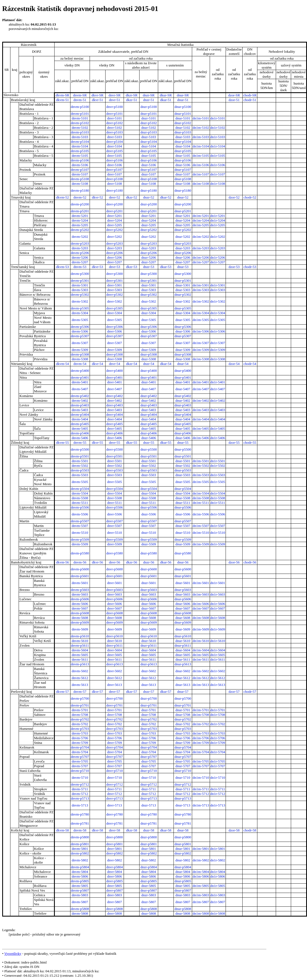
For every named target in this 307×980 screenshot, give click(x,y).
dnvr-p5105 (115, 151)
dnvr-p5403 (115, 405)
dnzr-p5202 (149, 230)
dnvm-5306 (80, 331)
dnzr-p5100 (149, 107)
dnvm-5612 (80, 678)
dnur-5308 (183, 359)
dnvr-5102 (115, 128)
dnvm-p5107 (80, 170)
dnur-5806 (183, 876)
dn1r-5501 (218, 461)
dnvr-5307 (115, 343)
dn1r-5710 (218, 777)
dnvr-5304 (115, 313)
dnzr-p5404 (149, 414)
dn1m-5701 (201, 710)
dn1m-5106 (201, 165)
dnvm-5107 (80, 174)
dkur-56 (166, 562)
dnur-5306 (183, 331)
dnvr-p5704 (115, 747)
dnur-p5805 (183, 881)
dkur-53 (166, 267)
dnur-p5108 (183, 179)
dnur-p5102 (183, 123)
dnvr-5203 (115, 248)
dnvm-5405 (80, 428)
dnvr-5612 (115, 678)
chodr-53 (250, 267)
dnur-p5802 (183, 853)
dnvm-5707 (80, 766)
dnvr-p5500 (115, 449)
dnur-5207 (183, 262)
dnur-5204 (183, 220)
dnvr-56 (114, 562)
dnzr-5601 (149, 583)
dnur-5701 (183, 710)
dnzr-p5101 (149, 114)
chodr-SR (250, 95)
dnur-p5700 (183, 698)
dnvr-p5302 (115, 294)
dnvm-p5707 (80, 757)
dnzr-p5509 (149, 539)
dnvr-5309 (115, 350)
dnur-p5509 (183, 539)
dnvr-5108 (115, 184)
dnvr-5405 (115, 428)
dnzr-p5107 (149, 170)
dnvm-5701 (80, 710)
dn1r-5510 (218, 533)
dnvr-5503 (115, 475)
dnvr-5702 (115, 724)
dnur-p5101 (183, 114)
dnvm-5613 (80, 685)
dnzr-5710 (149, 777)
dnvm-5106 (80, 165)
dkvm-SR (62, 95)
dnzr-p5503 (149, 470)
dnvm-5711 (80, 789)
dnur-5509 (183, 544)
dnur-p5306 (183, 327)
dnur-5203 (183, 248)
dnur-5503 (183, 475)
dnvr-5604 (115, 650)
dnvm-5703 (80, 733)
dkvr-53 (97, 267)
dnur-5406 (183, 438)
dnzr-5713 (149, 805)
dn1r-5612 (218, 678)
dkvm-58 (62, 830)
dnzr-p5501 (149, 456)
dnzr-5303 (149, 290)
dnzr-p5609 (149, 622)
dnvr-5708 (115, 715)
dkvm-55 (62, 442)
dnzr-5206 (149, 257)
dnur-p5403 (183, 405)
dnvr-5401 (115, 382)
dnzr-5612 (149, 678)
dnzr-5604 (149, 650)
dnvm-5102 (80, 128)
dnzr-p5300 (149, 274)
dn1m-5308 (201, 359)
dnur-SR (183, 95)
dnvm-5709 (80, 743)
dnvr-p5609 (115, 622)
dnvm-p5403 (80, 405)
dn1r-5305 (218, 320)
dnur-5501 (183, 461)
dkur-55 (166, 442)
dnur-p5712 (183, 784)
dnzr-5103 (149, 137)
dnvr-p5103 (115, 132)
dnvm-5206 (80, 257)
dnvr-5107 (115, 174)
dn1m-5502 (201, 466)
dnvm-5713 (80, 805)
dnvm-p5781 (80, 823)
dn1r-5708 (218, 715)
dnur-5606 (183, 604)
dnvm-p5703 (80, 729)
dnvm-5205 (80, 225)
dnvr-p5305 (115, 308)
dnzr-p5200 (149, 204)
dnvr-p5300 (115, 274)
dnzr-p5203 (149, 243)
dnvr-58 (114, 830)
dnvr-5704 (115, 752)
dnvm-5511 (80, 503)
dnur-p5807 (183, 890)
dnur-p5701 (183, 705)
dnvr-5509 (115, 544)
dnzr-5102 (149, 128)
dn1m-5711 (201, 789)
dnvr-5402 (115, 400)
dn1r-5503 (218, 475)
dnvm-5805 (80, 886)
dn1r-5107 (218, 174)
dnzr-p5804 (149, 867)
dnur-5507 (183, 526)
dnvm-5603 (80, 594)
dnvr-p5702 (115, 719)
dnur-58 (183, 830)
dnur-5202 (183, 237)
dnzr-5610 (149, 641)
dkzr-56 (132, 562)
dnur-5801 (183, 849)
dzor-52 (234, 197)
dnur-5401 (183, 382)
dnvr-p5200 (115, 204)
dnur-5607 (183, 608)
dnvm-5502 (80, 466)
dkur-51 (166, 100)
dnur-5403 (183, 410)
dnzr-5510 (149, 533)
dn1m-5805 (201, 886)
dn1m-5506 (201, 514)
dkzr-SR (132, 95)
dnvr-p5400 (115, 371)
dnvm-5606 (80, 604)
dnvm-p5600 (80, 569)
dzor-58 (234, 830)
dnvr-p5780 (115, 814)
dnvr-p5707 (115, 757)
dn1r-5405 (218, 428)
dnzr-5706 (149, 738)
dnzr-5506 (149, 514)
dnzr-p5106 (149, 160)
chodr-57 (250, 692)
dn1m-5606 (201, 604)
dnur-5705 (183, 761)
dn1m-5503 (201, 475)
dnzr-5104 (149, 146)
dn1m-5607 (201, 608)
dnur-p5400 (183, 371)
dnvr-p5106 (115, 160)
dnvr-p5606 (115, 599)
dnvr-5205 (115, 225)
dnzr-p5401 (149, 377)
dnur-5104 (183, 146)
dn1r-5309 (218, 350)
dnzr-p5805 (149, 881)
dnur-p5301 (183, 280)
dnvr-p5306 (115, 327)
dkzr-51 (132, 100)
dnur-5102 (183, 128)
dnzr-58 (149, 830)
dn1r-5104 (218, 146)
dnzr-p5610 (149, 636)
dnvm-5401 (80, 382)
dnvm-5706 (80, 738)
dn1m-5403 (201, 410)
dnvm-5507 (80, 526)
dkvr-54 (97, 364)
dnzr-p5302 (149, 294)
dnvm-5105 (80, 156)
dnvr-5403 (115, 410)
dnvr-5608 (115, 618)
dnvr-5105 (115, 156)
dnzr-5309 (149, 350)
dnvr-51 (114, 100)
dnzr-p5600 (149, 569)
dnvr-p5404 (115, 414)
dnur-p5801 (183, 844)
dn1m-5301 (201, 285)
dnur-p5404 (183, 414)
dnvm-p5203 (80, 243)
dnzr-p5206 (149, 253)
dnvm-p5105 (80, 151)
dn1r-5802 (218, 860)
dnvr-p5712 (115, 784)
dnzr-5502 (149, 466)
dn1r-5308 (218, 359)
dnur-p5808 (183, 909)
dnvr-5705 (115, 761)
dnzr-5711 (149, 789)
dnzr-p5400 (149, 371)
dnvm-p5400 (80, 371)
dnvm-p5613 (80, 664)
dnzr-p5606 (149, 599)
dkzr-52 (132, 197)
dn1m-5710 (201, 777)
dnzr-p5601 (149, 576)
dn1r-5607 (218, 608)
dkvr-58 (97, 830)
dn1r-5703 (218, 733)
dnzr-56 (149, 562)
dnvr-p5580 (115, 553)
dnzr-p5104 (149, 142)
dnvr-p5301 (115, 280)
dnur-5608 (183, 618)
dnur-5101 (183, 118)
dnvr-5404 (115, 419)
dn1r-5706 (218, 738)
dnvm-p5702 (80, 719)
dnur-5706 (183, 738)
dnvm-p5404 (80, 414)
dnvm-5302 (80, 301)
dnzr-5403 (149, 410)
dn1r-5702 (218, 724)
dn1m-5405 (201, 428)
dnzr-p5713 (149, 798)
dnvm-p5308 (80, 354)
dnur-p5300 (183, 274)
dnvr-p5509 (115, 539)
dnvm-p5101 (80, 114)
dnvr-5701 (115, 710)
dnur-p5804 (183, 867)
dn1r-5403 (218, 410)
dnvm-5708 (80, 715)
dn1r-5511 (218, 503)
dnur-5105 (183, 156)
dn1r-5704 (218, 752)
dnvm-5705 (80, 761)
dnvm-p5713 (80, 798)
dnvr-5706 (115, 738)
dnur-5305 (183, 320)
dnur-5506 (183, 514)
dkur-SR (166, 95)
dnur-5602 (183, 671)
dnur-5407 (183, 389)
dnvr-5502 (115, 466)
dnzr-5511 (149, 503)
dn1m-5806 (201, 876)
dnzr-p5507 (149, 521)
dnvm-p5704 (80, 747)
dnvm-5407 (80, 389)
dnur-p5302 (183, 294)
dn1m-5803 (201, 895)
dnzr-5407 (149, 389)
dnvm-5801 (80, 849)
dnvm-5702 (80, 724)
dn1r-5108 (218, 184)
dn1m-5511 (201, 503)
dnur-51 (183, 100)
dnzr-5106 (149, 165)
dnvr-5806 (115, 876)
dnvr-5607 (115, 608)
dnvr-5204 (115, 220)
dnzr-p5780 (149, 814)
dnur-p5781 (183, 823)
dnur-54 (183, 364)
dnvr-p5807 (115, 890)
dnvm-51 (80, 100)
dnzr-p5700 (149, 698)
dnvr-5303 (115, 290)
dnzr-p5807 (149, 890)
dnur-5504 (183, 493)
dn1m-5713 (201, 805)
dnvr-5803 (115, 895)
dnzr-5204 (149, 220)
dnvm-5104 (80, 146)
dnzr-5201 (149, 216)
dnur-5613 (183, 685)
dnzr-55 (149, 442)
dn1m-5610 (201, 641)
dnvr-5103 (115, 137)
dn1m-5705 (201, 761)
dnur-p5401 (183, 377)
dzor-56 (234, 562)
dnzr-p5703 (149, 729)
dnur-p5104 (183, 142)
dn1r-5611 (218, 659)
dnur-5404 (183, 419)
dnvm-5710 (80, 777)
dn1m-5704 (201, 752)
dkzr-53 (132, 267)
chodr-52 (250, 197)
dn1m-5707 (201, 766)
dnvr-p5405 (115, 424)
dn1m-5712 (201, 794)
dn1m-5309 (201, 350)
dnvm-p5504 (80, 489)
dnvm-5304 (80, 313)
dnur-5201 (183, 216)
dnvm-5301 (80, 285)
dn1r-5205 (218, 225)
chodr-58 (250, 830)
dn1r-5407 (218, 389)
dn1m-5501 (201, 461)
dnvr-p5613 (115, 664)
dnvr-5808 (115, 913)
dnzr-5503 (149, 475)
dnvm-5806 (80, 876)
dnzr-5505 (149, 482)
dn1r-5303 (218, 290)
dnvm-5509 (80, 544)
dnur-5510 (183, 533)
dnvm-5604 (80, 650)
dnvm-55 (80, 442)
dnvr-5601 (115, 583)
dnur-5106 (183, 165)
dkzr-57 (132, 692)
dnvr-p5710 (115, 771)
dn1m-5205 (201, 225)
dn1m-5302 (201, 301)
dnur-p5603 (183, 590)
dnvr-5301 (115, 285)
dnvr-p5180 (115, 190)
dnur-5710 (183, 777)
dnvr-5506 (115, 514)
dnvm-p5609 (80, 622)
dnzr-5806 (149, 876)
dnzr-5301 (149, 285)
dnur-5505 (183, 482)
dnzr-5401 (149, 382)
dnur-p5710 (183, 771)
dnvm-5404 (80, 419)
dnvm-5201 (80, 216)
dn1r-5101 (218, 118)
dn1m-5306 (201, 331)
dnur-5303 (183, 290)
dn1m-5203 (201, 248)
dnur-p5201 (183, 211)
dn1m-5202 (201, 237)
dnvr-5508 (115, 498)
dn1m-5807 (201, 902)
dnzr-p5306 (149, 327)
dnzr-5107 (149, 174)
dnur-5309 (183, 350)
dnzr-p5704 (149, 747)
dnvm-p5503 (80, 470)
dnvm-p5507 (80, 521)
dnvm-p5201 (80, 211)
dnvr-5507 (115, 526)
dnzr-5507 (149, 526)
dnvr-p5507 (115, 521)
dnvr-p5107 (115, 170)
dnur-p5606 (183, 599)
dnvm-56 (80, 562)
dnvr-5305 (115, 320)
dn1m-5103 (201, 137)
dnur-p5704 (183, 747)
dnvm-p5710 (80, 771)
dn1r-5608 (218, 618)
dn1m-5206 (201, 257)
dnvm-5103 (80, 137)
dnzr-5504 (149, 493)
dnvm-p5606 (80, 599)
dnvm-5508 (80, 498)
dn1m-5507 (201, 526)
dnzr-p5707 (149, 757)
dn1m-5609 (201, 629)
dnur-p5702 (183, 719)
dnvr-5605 (115, 655)
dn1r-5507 (218, 526)
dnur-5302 (183, 301)
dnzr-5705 (149, 761)
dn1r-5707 (218, 766)
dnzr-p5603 (149, 590)
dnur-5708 (183, 715)
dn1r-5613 (218, 685)
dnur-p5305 (183, 308)
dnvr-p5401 (115, 377)
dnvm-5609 (80, 629)
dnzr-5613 (149, 685)
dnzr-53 (149, 267)
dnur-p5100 (183, 107)
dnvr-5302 (115, 301)
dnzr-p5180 (149, 190)
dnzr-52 (149, 197)
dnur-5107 (183, 174)
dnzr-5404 (149, 419)
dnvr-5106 (115, 165)
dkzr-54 (132, 364)
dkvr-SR (98, 95)
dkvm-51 (62, 100)
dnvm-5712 (80, 794)
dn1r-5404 (218, 419)
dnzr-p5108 (149, 179)
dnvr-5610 (115, 641)
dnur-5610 (183, 641)
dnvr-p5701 (115, 705)
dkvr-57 (97, 692)
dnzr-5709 (149, 743)
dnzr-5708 (149, 715)
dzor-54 (234, 364)
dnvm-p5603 (80, 590)
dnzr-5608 (149, 618)
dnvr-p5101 (115, 114)
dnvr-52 (114, 197)
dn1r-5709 (218, 743)
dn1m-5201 (201, 216)
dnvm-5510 (80, 533)
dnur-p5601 (183, 576)
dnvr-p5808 (115, 909)
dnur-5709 (183, 743)
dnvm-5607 (80, 608)
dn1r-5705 (218, 761)
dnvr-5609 (115, 629)
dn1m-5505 (201, 482)
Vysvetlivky (13, 954)
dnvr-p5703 (115, 729)
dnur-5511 (183, 503)
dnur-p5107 (183, 170)
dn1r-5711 (218, 789)
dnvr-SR (115, 95)
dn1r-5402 (218, 400)
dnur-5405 (183, 428)
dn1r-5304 (218, 313)
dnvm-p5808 (80, 909)
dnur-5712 (183, 794)
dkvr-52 (97, 197)
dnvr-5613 (115, 685)
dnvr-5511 (114, 503)
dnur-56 (183, 562)
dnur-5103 (183, 137)
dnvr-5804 (115, 872)
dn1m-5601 (201, 583)
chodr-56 (250, 562)
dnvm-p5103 (80, 132)
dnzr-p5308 (149, 354)
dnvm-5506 (80, 514)
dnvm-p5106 (80, 160)
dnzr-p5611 (149, 645)
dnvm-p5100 (80, 107)
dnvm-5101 (80, 118)
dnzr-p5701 (149, 705)
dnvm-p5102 (80, 123)
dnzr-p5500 (149, 449)
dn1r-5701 (218, 710)
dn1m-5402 (201, 400)
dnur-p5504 (183, 489)
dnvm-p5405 (80, 424)
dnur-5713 (183, 805)
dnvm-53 (80, 267)
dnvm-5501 (80, 461)
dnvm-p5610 (80, 636)
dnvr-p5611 (115, 645)
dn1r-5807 (218, 902)
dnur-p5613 (183, 664)
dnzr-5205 (149, 225)
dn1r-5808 (218, 913)
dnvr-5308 (115, 359)
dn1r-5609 (218, 629)
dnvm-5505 (80, 482)
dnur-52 (183, 197)
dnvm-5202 (80, 237)
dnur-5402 (183, 400)
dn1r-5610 (218, 641)
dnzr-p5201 (149, 211)
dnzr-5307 (149, 343)
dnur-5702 (183, 724)
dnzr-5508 (149, 498)
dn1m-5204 (201, 220)
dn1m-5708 (201, 715)
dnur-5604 (183, 650)
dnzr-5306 (149, 331)
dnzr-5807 (149, 902)
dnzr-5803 (149, 895)
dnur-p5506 (183, 507)
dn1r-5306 (218, 331)
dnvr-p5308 (115, 354)
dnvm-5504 (80, 493)
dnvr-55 (114, 442)
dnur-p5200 (183, 204)
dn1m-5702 (201, 724)
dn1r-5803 (218, 895)
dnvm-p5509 (80, 539)
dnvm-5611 (80, 659)
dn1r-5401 (218, 382)
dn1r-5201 (218, 216)
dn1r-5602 (218, 671)
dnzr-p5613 (149, 664)
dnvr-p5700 (115, 698)
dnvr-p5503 (115, 470)
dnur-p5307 (183, 336)
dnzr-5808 (149, 913)
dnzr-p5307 (149, 336)
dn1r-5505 (218, 482)
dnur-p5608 (183, 613)
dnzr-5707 (149, 766)
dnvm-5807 (80, 902)
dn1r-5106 (218, 165)
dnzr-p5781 (149, 823)
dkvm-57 (62, 692)
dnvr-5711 (114, 789)
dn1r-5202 (218, 237)
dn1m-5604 (201, 650)
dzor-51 (234, 100)
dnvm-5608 (80, 618)
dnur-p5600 (183, 569)
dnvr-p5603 (115, 590)
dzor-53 (234, 267)
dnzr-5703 (149, 733)
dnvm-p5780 (80, 814)
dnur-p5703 (183, 729)
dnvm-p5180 (80, 190)
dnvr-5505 (115, 482)
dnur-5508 (183, 498)
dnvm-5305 (80, 320)
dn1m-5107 (201, 174)
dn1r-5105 (218, 156)
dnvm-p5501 (80, 456)
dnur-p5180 (183, 190)
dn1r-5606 (218, 604)
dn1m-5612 (201, 678)
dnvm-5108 (80, 184)
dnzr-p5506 (149, 507)
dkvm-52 (62, 197)
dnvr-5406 (115, 438)
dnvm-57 (80, 692)
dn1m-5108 (201, 184)
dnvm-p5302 (80, 294)
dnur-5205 (183, 225)
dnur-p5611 (183, 645)
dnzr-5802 (149, 860)
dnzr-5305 (149, 320)
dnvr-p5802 (115, 853)
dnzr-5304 (149, 313)
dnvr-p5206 (115, 253)
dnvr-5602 (115, 671)
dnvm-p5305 (80, 308)
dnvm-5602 (80, 671)
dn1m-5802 (201, 860)
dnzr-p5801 (149, 844)
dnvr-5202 (115, 237)
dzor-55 (234, 442)
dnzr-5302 (149, 301)
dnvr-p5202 (115, 230)
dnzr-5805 (149, 886)
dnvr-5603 (115, 594)
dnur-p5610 (183, 636)
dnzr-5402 (149, 400)
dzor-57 (234, 692)
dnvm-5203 (80, 248)
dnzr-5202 (149, 237)
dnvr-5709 (115, 743)
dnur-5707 (183, 766)
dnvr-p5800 (115, 837)
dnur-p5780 (183, 814)
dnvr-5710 (115, 777)
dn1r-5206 (218, 257)
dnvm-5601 (80, 583)
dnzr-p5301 (149, 280)
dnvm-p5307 (80, 336)
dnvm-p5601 (80, 576)
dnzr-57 (149, 692)
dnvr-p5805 (115, 881)
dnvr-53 (114, 267)
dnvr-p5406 (115, 433)
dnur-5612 (183, 678)
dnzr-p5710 (149, 771)
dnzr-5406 (149, 438)
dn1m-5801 (201, 849)
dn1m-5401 (201, 382)
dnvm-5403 (80, 410)
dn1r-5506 (218, 514)
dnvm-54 (80, 364)
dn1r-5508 (218, 498)
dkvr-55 (97, 442)
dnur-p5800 (183, 837)
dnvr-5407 (115, 389)
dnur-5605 (183, 655)
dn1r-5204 (218, 220)
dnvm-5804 (80, 872)
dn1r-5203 (218, 248)
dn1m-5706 (201, 738)
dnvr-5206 (115, 257)
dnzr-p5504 (149, 489)
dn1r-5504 (218, 493)
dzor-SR (234, 95)
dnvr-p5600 (115, 569)
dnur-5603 (183, 594)
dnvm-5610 (80, 641)
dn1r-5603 (218, 594)
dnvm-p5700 (80, 698)
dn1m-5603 (201, 594)
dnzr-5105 (149, 156)
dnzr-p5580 (149, 553)
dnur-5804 (183, 872)
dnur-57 (183, 692)
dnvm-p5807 (80, 890)
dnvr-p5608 (115, 613)
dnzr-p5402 (149, 396)
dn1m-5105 (201, 156)
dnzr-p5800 (149, 837)
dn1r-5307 (218, 343)
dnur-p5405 (183, 424)
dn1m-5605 (201, 655)
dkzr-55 (132, 442)
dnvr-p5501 (115, 456)
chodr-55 (250, 442)
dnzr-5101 (149, 118)
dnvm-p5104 (80, 142)
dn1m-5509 (201, 544)
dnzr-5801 (149, 849)
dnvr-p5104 (115, 142)
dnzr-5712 (149, 794)
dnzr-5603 (149, 594)
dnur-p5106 (183, 160)
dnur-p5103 (183, 132)
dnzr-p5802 (149, 853)
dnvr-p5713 (115, 798)
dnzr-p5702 (149, 719)
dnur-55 (183, 442)
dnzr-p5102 (149, 123)
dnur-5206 (183, 257)
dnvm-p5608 (80, 613)
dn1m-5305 (201, 320)
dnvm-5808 (80, 913)
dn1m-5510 (201, 533)
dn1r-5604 (218, 650)
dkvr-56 (97, 562)
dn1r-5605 (218, 655)
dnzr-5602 (149, 671)
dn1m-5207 (201, 262)
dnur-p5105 (183, 151)
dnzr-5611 (149, 659)
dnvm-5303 (80, 290)
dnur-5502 (183, 466)
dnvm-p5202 (80, 230)
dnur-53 (183, 267)
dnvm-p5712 (80, 784)
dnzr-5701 (149, 710)
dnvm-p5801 (80, 844)
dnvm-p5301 (80, 280)
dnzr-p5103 (149, 132)
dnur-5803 (183, 895)
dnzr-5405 (149, 428)
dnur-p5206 (183, 253)
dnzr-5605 (149, 655)
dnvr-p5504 (115, 489)
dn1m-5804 (201, 872)
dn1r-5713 (218, 805)
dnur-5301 (183, 285)
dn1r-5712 (218, 794)
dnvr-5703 (115, 733)
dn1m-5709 (201, 743)
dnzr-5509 (149, 544)
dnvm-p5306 (80, 327)
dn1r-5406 (218, 438)
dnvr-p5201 (115, 211)
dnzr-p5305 (149, 308)
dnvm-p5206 (80, 253)
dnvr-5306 (115, 331)
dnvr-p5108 (115, 179)
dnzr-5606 (149, 604)
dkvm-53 (62, 267)
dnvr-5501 (115, 461)
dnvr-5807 (115, 902)
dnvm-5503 (80, 475)
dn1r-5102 (218, 128)
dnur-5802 (183, 860)
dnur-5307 (183, 343)
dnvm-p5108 (80, 179)
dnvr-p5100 (115, 107)
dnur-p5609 (183, 622)
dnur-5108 (183, 184)
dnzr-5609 (149, 629)
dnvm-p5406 (80, 433)
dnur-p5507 (183, 521)
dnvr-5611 (114, 659)
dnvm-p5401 (80, 377)
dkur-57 (166, 692)
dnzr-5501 (149, 461)
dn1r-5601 (218, 583)
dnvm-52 (80, 197)
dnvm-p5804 (80, 867)
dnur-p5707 (183, 757)
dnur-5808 (183, 913)
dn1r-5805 (218, 886)
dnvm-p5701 (80, 705)
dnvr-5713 (115, 805)
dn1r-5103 (218, 137)
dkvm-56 (62, 562)
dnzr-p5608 (149, 613)
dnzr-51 (149, 100)
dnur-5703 (183, 733)
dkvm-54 (62, 364)
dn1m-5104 (201, 146)
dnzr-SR (149, 95)
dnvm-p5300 (80, 274)
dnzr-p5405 (149, 424)
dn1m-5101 (201, 118)
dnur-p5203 (183, 243)
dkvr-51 (97, 100)
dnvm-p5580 (80, 553)
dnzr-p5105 (149, 151)
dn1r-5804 (218, 872)
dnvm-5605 (80, 655)
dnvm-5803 (80, 895)
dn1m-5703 (201, 733)
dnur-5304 (183, 313)
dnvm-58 (80, 830)
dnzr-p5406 (149, 433)
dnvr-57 (114, 692)
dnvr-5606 (115, 604)
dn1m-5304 (201, 313)
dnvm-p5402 (80, 396)
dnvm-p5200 (80, 204)
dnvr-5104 (115, 146)
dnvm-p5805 (80, 881)
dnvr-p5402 (115, 396)
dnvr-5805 (115, 886)
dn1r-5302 (218, 301)
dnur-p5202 (183, 230)
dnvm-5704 (80, 752)
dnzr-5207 (149, 262)
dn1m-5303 (201, 290)
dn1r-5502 (218, 466)
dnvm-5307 (80, 343)
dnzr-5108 (149, 184)
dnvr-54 (114, 364)
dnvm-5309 (80, 350)
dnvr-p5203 (115, 243)
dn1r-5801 (218, 849)
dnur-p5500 (183, 449)
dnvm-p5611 (80, 645)
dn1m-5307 (201, 343)
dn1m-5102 (201, 128)
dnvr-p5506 (115, 507)
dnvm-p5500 (80, 449)
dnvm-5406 (80, 438)
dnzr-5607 (149, 608)
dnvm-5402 (80, 400)
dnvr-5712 (115, 794)
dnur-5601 (183, 583)
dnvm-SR (80, 95)
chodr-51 (250, 100)
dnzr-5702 (149, 724)
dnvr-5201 (115, 216)
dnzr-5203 (149, 248)
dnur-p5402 (183, 396)
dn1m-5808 (201, 913)
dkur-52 (166, 197)
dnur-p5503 (183, 470)
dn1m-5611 (201, 659)
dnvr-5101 (115, 118)
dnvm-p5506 (80, 507)
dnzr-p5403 (149, 405)
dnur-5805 (183, 886)
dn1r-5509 (218, 544)
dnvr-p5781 (115, 823)
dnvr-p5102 (115, 123)
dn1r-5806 (218, 876)
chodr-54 (250, 364)
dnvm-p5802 (80, 853)
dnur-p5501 (183, 456)
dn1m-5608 (201, 618)
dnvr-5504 (115, 493)
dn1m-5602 (201, 671)
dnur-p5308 (183, 354)
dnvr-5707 (115, 766)
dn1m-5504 (201, 493)
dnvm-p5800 (80, 837)
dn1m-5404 (201, 419)
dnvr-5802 (115, 860)
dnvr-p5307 (115, 336)
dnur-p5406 (183, 433)
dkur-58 (166, 830)
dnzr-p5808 (149, 909)
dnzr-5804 (149, 872)
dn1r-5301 (218, 285)
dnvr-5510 (115, 533)
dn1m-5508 (201, 498)
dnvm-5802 (80, 860)
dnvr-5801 (115, 849)
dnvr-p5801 (115, 844)
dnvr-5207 (115, 262)
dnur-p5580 (183, 553)
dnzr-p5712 (149, 784)
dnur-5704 (183, 752)
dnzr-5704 (149, 752)
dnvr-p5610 (115, 636)
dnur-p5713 (183, 798)
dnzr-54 (149, 364)
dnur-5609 (183, 629)
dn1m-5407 (201, 389)
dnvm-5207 (80, 262)
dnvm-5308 (80, 359)
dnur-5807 (183, 902)
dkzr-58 (132, 830)
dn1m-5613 (201, 685)
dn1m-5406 (201, 438)
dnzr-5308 (149, 359)
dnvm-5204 (80, 220)
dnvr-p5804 (115, 867)
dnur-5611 (183, 659)
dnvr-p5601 (115, 576)
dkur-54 (166, 364)
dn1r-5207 (218, 262)
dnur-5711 (183, 789)
